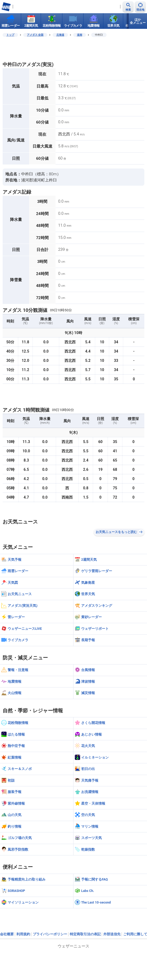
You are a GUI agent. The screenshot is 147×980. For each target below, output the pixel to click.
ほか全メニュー (138, 21)
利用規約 (23, 934)
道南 (80, 35)
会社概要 (7, 934)
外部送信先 (112, 934)
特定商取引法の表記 (85, 934)
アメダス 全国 (35, 35)
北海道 (60, 35)
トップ (10, 35)
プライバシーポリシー (50, 934)
